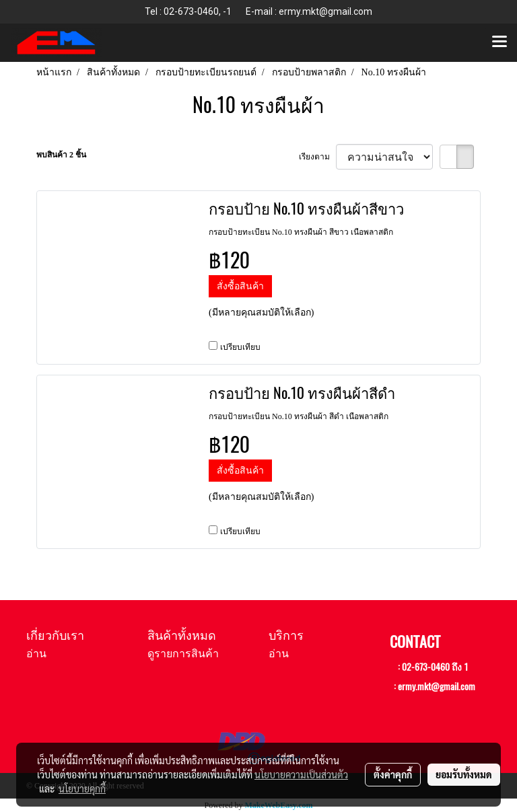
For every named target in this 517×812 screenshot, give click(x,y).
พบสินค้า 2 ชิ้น (61, 155)
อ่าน (36, 654)
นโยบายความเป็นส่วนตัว (301, 774)
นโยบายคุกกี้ (82, 788)
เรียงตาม (317, 157)
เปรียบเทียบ (240, 347)
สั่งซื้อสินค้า (240, 286)
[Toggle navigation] (499, 42)
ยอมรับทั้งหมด (464, 774)
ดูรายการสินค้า (183, 654)
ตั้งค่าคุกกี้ (393, 774)
